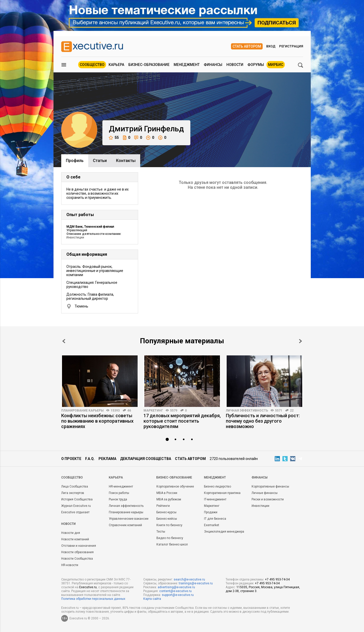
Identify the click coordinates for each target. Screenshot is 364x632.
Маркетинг (153, 411)
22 (292, 411)
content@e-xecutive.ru (175, 591)
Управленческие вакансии (129, 519)
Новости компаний (75, 539)
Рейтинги (163, 506)
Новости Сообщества (77, 559)
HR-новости (70, 565)
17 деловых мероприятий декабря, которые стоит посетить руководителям (182, 421)
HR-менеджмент (121, 486)
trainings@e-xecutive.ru (196, 583)
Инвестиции (260, 506)
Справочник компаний (125, 525)
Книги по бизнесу (169, 525)
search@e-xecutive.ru (189, 579)
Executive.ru (88, 587)
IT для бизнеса (215, 519)
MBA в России (167, 493)
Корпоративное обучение (175, 486)
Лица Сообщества (75, 486)
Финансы (213, 65)
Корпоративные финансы (270, 486)
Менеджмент (187, 65)
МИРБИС (276, 65)
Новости (235, 65)
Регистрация (291, 46)
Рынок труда (118, 499)
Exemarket (212, 525)
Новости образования (77, 552)
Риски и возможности (268, 499)
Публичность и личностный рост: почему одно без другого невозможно (263, 421)
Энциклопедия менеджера (224, 532)
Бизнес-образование (149, 65)
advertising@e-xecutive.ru (176, 587)
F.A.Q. (90, 459)
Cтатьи (100, 161)
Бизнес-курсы (166, 512)
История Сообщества (77, 499)
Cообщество (72, 477)
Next (300, 341)
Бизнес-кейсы (167, 519)
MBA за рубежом (169, 499)
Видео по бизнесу (170, 538)
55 (114, 138)
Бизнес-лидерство (217, 486)
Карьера (116, 65)
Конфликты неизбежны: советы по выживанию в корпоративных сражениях (97, 421)
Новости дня (71, 533)
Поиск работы (119, 493)
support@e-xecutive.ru (178, 595)
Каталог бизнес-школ (172, 544)
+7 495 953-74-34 (277, 579)
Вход (271, 46)
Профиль (75, 161)
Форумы (256, 65)
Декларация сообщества (146, 459)
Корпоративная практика (222, 493)
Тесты (161, 532)
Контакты (126, 161)
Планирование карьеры (82, 411)
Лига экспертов (73, 493)
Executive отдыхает (75, 512)
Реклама (107, 459)
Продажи (211, 512)
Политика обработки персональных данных (93, 599)
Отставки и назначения (79, 546)
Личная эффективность (247, 411)
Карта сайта (152, 599)
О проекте (71, 459)
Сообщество (92, 65)
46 (129, 411)
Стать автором (247, 46)
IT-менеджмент (215, 499)
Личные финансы (265, 493)
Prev (64, 341)
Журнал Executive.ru (76, 506)
